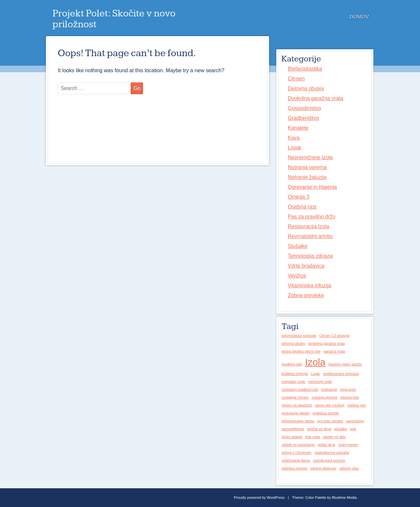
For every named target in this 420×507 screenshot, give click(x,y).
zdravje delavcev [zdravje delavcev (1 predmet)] (323, 468)
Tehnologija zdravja (310, 256)
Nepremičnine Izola (310, 157)
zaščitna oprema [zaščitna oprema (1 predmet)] (294, 468)
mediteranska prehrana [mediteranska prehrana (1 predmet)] (341, 374)
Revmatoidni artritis (310, 236)
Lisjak (294, 148)
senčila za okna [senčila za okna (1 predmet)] (319, 429)
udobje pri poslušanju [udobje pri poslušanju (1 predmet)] (298, 445)
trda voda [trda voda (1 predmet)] (312, 437)
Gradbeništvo (303, 118)
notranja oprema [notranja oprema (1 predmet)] (325, 397)
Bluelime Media (344, 497)
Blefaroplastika (305, 69)
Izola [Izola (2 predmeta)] (315, 362)
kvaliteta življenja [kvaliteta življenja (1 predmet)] (295, 374)
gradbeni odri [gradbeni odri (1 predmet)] (292, 364)
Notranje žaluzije (307, 177)
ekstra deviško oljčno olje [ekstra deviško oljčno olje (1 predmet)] (301, 351)
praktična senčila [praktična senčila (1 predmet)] (326, 413)
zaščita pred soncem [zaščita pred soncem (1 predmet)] (329, 460)
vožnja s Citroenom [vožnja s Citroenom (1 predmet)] (296, 452)
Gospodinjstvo (304, 108)
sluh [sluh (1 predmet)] (353, 429)
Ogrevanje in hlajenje (312, 187)
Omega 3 (299, 197)
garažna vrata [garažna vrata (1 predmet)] (334, 351)
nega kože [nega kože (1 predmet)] (348, 389)
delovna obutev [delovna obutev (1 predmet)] (293, 343)
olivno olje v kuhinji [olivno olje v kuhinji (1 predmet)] (330, 405)
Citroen (296, 79)
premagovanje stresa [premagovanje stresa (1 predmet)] (298, 421)
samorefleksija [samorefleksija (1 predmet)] (293, 429)
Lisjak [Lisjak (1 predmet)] (315, 374)
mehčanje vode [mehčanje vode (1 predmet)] (320, 382)
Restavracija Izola (308, 226)
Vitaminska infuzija (309, 286)
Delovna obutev (306, 88)
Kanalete (298, 128)
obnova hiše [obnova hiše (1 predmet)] (350, 397)
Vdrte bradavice (306, 266)
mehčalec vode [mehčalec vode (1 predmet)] (293, 382)
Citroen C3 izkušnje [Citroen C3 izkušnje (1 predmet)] (334, 336)
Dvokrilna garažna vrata (315, 98)
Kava (294, 138)
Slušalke (298, 246)
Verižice (297, 276)
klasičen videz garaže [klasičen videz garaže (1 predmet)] (345, 364)
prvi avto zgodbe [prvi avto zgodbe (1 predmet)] (330, 421)
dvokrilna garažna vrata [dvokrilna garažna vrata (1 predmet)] (327, 343)
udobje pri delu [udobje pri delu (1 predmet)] (334, 437)
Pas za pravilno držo (312, 217)
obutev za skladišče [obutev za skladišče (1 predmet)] (297, 405)
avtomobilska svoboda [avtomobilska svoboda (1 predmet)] (299, 336)
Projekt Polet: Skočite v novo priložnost (114, 19)
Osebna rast (302, 207)
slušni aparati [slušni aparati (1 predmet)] (292, 437)
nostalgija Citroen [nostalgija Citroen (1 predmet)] (295, 397)
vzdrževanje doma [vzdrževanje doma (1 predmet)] (296, 460)
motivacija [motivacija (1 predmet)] (329, 389)
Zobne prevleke (306, 295)
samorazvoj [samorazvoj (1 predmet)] (355, 421)
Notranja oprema (307, 167)
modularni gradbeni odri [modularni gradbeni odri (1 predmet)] (300, 389)
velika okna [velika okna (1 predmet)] (326, 445)
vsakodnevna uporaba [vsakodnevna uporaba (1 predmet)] (332, 452)
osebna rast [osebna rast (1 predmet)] (357, 405)
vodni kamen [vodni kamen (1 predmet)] (348, 445)
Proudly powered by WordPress (259, 497)
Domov (360, 17)
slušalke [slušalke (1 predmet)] (340, 429)
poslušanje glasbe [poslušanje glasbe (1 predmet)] (295, 413)
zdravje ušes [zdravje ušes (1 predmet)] (349, 468)
